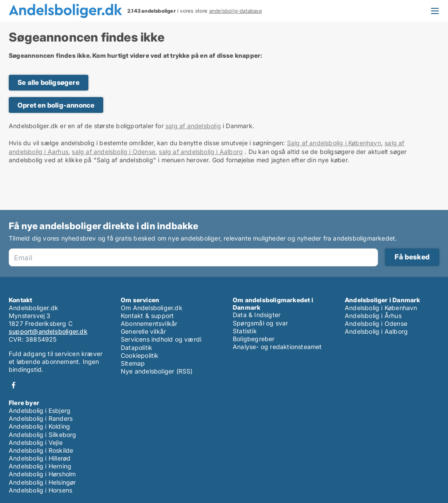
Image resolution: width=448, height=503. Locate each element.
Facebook (14, 385)
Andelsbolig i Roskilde (41, 450)
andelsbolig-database (236, 11)
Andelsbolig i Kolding (39, 426)
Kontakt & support (147, 316)
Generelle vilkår (143, 331)
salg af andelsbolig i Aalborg (201, 152)
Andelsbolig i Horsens (40, 490)
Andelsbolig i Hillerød (40, 458)
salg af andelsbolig (193, 126)
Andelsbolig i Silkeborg (43, 435)
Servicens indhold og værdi (161, 339)
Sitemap (133, 363)
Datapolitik (136, 348)
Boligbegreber (254, 339)
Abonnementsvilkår (149, 323)
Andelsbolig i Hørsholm (42, 474)
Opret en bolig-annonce (56, 105)
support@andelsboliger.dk (48, 331)
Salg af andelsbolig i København (334, 143)
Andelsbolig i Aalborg (376, 331)
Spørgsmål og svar (260, 323)
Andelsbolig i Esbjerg (40, 410)
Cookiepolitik (140, 355)
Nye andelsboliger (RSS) (157, 371)
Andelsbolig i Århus (373, 316)
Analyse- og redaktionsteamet (277, 347)
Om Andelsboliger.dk (152, 308)
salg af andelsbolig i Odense (114, 152)
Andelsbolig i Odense (376, 323)
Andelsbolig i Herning (40, 466)
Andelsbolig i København (381, 308)
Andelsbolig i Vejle (36, 442)
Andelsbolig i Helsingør (42, 482)
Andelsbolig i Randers (41, 418)
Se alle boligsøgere (49, 82)
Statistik (245, 331)
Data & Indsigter (257, 315)
